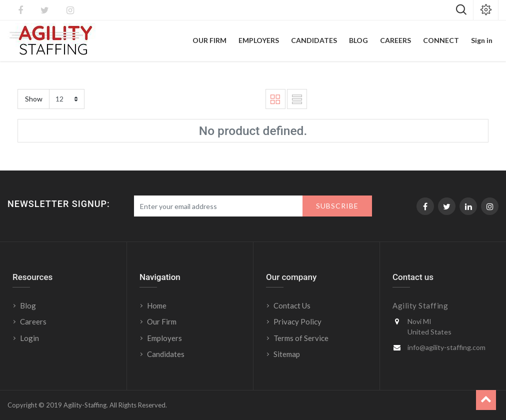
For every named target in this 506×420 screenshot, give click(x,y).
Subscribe (337, 206)
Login (30, 338)
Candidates (166, 354)
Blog (28, 305)
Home (157, 305)
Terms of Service (301, 338)
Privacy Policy (297, 321)
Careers (33, 321)
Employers (164, 338)
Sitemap (287, 354)
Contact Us (292, 305)
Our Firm (162, 321)
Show (34, 99)
